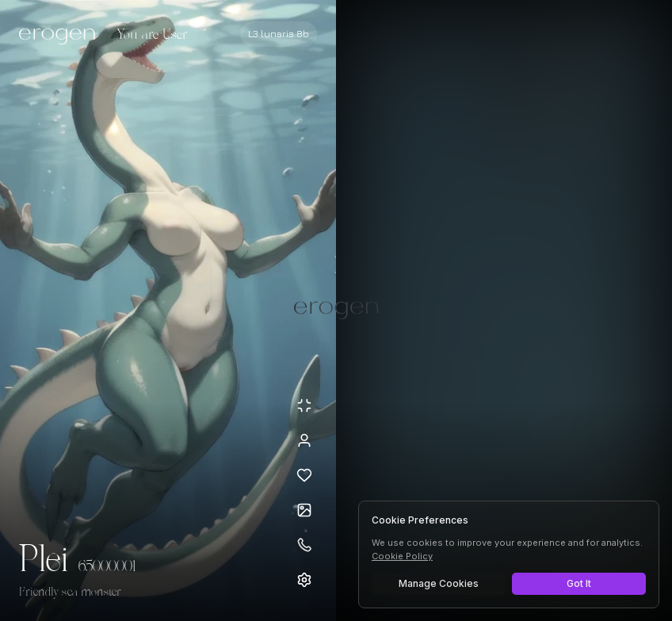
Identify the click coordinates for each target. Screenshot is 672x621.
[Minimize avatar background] (304, 406)
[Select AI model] (279, 34)
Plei (44, 561)
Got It (579, 583)
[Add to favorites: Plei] (304, 475)
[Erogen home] (61, 36)
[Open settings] (304, 580)
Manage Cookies (439, 583)
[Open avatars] (304, 510)
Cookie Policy (402, 556)
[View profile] (304, 440)
